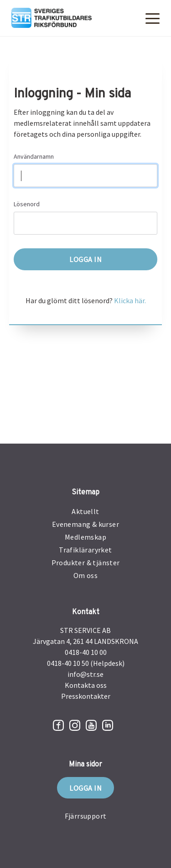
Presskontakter (86, 696)
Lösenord (27, 204)
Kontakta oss (86, 685)
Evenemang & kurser (85, 524)
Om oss (85, 575)
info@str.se (85, 674)
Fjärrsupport (86, 816)
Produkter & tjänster (86, 563)
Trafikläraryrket (85, 550)
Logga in (85, 788)
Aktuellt (85, 511)
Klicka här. (130, 300)
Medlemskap (85, 537)
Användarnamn (34, 156)
